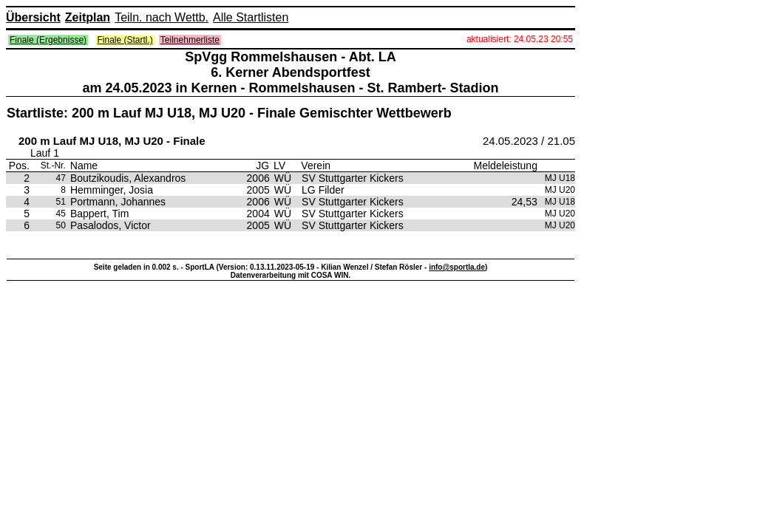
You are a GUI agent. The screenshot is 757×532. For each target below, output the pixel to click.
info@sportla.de (457, 267)
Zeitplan (88, 17)
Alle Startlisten (251, 17)
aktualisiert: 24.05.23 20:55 (520, 39)
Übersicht (33, 17)
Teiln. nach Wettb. (162, 17)
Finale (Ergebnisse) (48, 40)
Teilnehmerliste (190, 40)
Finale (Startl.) (125, 40)
